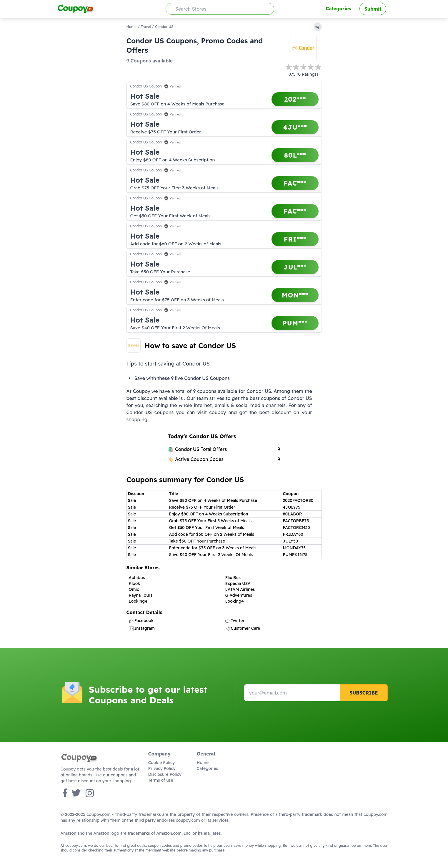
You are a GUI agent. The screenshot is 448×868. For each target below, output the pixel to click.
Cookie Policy (162, 763)
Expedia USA (238, 583)
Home (132, 27)
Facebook (141, 621)
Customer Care (243, 628)
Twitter (235, 621)
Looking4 (138, 601)
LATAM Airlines (240, 589)
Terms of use (161, 780)
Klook (135, 583)
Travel (146, 27)
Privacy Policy (162, 768)
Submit (373, 9)
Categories (338, 9)
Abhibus (137, 578)
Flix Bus (233, 578)
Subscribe (364, 693)
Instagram (142, 628)
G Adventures (239, 595)
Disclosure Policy (165, 774)
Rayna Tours (141, 595)
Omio (134, 589)
